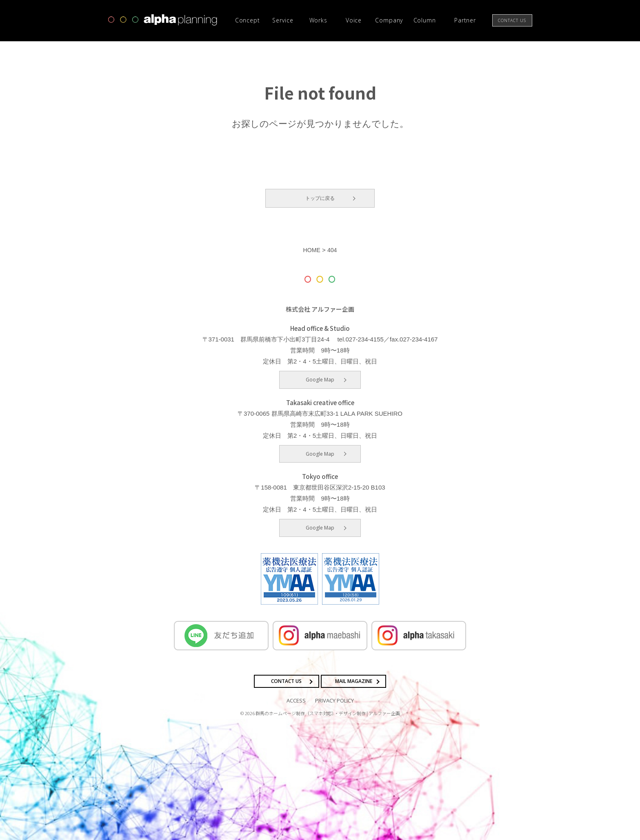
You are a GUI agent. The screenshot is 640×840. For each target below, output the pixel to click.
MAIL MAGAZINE (354, 681)
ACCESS (296, 700)
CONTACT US (286, 681)
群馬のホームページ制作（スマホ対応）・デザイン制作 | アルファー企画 (328, 713)
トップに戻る (320, 198)
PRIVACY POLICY (334, 700)
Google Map (320, 380)
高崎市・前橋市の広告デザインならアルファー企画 (163, 20)
